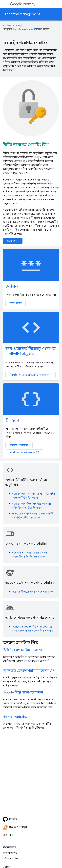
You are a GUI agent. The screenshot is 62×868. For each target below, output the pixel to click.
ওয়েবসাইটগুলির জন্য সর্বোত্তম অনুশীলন (26, 483)
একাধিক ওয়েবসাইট (19, 445)
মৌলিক (12, 286)
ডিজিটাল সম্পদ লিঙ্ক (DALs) (22, 650)
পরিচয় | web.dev (15, 717)
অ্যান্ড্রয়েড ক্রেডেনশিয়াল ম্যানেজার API (29, 671)
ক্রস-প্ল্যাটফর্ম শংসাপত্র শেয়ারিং (26, 544)
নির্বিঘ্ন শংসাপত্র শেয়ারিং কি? (26, 145)
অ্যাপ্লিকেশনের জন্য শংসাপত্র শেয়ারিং (30, 618)
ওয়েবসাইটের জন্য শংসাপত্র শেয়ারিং (30, 583)
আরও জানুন (13, 241)
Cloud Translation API (24, 29)
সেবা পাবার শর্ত (10, 853)
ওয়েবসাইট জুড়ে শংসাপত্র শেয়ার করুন (33, 592)
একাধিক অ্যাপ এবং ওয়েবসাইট (25, 452)
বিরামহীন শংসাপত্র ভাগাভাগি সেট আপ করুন (31, 375)
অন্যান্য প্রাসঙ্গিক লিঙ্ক (20, 643)
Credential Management (21, 14)
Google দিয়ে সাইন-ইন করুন (23, 692)
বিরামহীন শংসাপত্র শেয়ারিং (25, 43)
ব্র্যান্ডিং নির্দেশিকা (11, 858)
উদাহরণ (12, 420)
